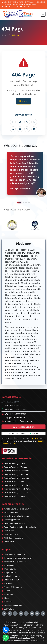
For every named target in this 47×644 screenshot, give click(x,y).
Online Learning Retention (15, 562)
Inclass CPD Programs (13, 587)
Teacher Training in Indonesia (17, 478)
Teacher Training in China (15, 463)
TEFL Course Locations (14, 538)
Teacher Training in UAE (14, 482)
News (7, 598)
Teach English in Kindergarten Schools (20, 527)
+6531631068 (20, 418)
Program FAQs (10, 572)
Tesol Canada (10, 542)
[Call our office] (6, 630)
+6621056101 (22, 2)
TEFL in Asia (9, 531)
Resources (9, 594)
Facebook (5, 444)
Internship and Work (13, 580)
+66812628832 (21, 409)
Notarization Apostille (13, 605)
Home (4, 35)
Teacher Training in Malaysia (16, 474)
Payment (8, 602)
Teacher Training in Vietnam (16, 467)
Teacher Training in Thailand (16, 492)
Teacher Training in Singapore (17, 471)
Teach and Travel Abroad (14, 523)
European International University (18, 558)
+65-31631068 (17, 5)
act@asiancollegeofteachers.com (18, 421)
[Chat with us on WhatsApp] (6, 638)
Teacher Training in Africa (15, 496)
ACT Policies (9, 609)
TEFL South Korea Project (15, 554)
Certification (9, 565)
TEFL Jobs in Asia (11, 534)
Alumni (14, 444)
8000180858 (32, 5)
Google (41, 441)
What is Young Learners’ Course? (18, 509)
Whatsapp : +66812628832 (36, 2)
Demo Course (10, 569)
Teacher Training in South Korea (17, 489)
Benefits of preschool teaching (17, 516)
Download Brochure (23, 427)
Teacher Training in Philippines (17, 485)
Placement (9, 583)
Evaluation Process (12, 576)
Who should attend (12, 512)
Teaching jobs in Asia (13, 520)
